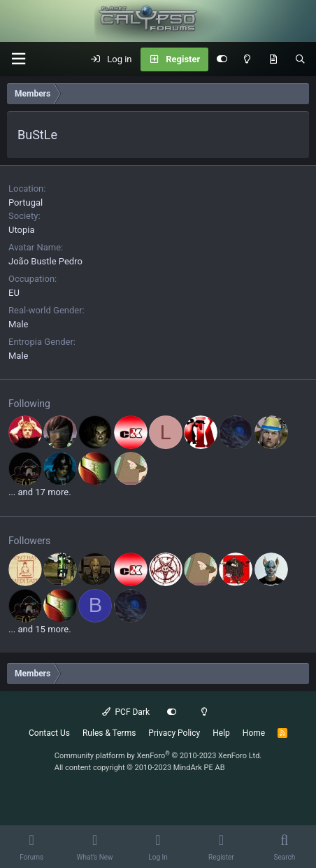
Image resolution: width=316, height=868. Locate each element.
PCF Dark (126, 712)
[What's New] (273, 59)
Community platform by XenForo (158, 756)
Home (254, 733)
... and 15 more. (40, 629)
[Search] (300, 59)
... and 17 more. (40, 492)
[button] (18, 59)
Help (221, 733)
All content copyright (140, 768)
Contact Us (49, 733)
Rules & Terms (109, 733)
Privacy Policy (174, 733)
